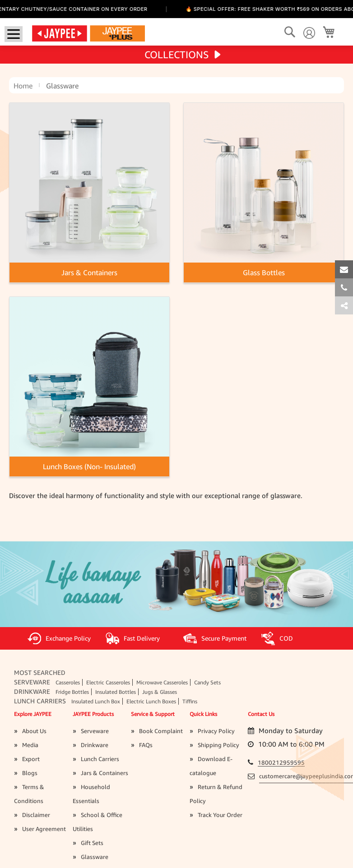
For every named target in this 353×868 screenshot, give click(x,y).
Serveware (32, 682)
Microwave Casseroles (162, 682)
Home (23, 86)
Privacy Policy (216, 731)
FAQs (146, 745)
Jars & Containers (105, 773)
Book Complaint (161, 731)
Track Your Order (220, 815)
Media (30, 745)
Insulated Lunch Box (96, 701)
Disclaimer (36, 815)
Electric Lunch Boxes (151, 701)
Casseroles (68, 682)
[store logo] (88, 33)
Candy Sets (207, 682)
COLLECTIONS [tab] (177, 55)
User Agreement (44, 829)
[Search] (290, 32)
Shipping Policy (218, 745)
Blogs (30, 773)
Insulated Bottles (116, 692)
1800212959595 (281, 762)
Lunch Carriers (40, 701)
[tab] (344, 305)
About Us (34, 731)
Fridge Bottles (72, 692)
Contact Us (261, 714)
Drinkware (32, 691)
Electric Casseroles (108, 682)
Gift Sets (92, 843)
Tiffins (190, 701)
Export (31, 759)
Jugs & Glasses (160, 692)
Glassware (95, 857)
